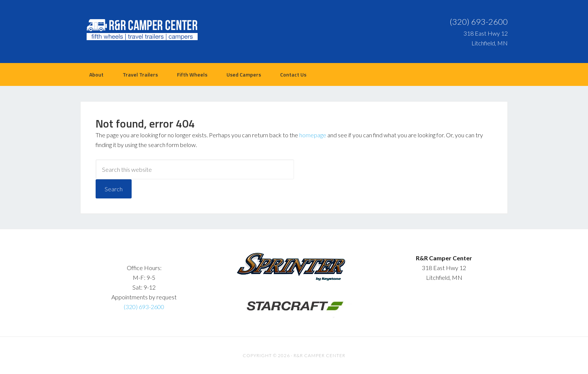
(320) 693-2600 (479, 22)
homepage (313, 135)
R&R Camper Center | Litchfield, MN (140, 30)
